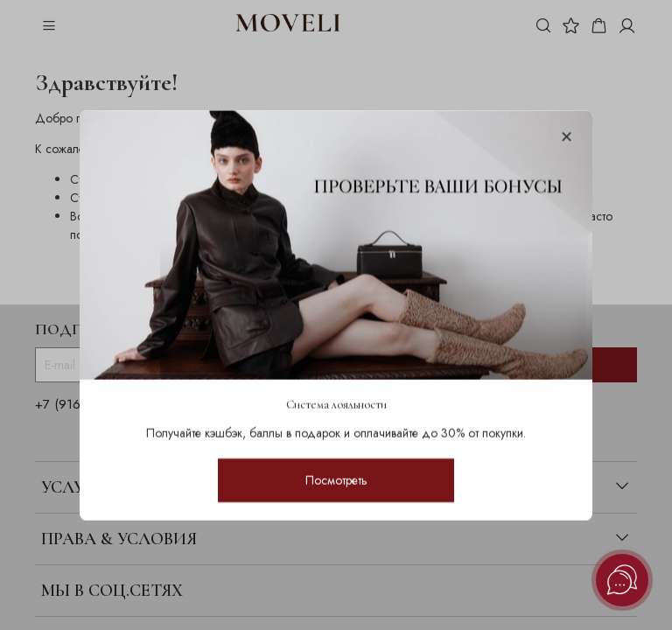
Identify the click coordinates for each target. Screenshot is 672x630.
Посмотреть (336, 479)
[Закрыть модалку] (567, 138)
